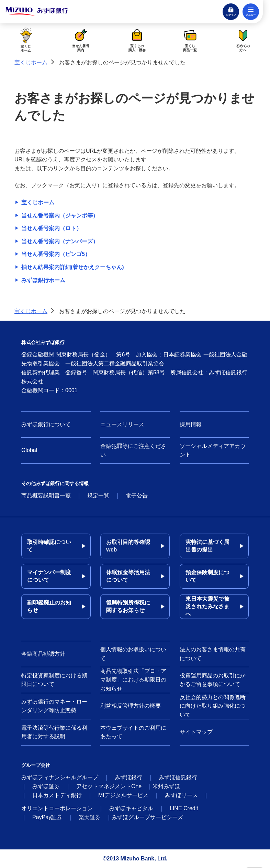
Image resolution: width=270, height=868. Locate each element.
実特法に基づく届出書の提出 (207, 546)
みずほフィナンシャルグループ (60, 777)
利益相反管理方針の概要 (131, 706)
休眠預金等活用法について (128, 576)
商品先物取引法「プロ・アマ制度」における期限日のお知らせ (133, 680)
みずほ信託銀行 (178, 777)
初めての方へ (243, 39)
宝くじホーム (26, 40)
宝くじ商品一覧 (190, 39)
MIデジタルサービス (123, 795)
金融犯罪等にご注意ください (133, 451)
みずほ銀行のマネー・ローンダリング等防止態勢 (54, 706)
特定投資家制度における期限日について (54, 680)
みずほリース (181, 795)
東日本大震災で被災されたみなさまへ (207, 606)
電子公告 (137, 496)
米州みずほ (166, 786)
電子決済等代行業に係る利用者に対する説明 (54, 732)
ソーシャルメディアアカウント (213, 451)
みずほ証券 (46, 786)
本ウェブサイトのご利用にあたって (133, 732)
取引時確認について (49, 546)
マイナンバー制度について (49, 576)
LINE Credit (184, 808)
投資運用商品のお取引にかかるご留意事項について (213, 680)
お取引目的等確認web (128, 546)
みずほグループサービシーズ (147, 817)
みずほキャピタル (131, 808)
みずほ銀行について (46, 424)
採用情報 (191, 424)
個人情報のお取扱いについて (133, 654)
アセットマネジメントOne (109, 786)
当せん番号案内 (81, 39)
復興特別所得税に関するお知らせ (128, 606)
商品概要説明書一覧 (46, 496)
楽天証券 (90, 817)
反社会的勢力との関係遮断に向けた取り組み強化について (213, 706)
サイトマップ (196, 732)
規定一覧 (98, 496)
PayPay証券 (47, 817)
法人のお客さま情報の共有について (213, 654)
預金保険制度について (207, 576)
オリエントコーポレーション (57, 808)
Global (29, 450)
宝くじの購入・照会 (137, 39)
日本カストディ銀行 (57, 795)
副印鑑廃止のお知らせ (49, 606)
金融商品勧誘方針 (43, 654)
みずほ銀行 (128, 777)
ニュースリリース (122, 424)
